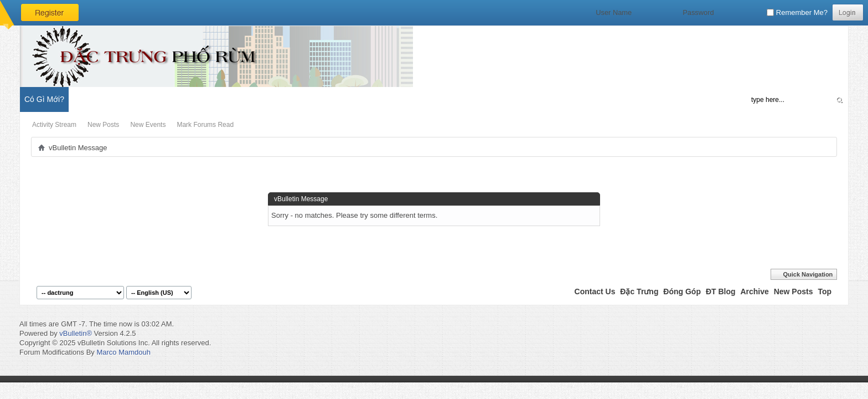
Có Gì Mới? (44, 99)
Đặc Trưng (639, 291)
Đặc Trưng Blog (144, 99)
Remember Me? (797, 12)
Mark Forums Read (205, 125)
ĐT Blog (721, 291)
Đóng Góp (682, 291)
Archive (754, 291)
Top (825, 291)
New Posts (103, 125)
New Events (148, 125)
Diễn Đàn (91, 99)
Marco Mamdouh (123, 352)
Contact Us (595, 291)
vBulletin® (76, 333)
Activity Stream (54, 125)
